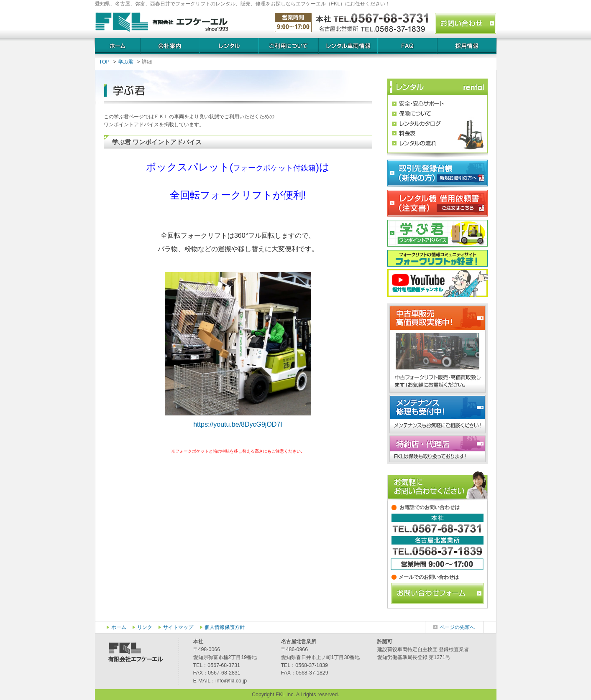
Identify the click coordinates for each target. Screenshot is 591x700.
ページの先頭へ (457, 627)
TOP (104, 62)
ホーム (119, 627)
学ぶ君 (126, 62)
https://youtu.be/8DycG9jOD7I (238, 424)
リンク (145, 627)
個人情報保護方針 (225, 627)
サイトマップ (178, 627)
